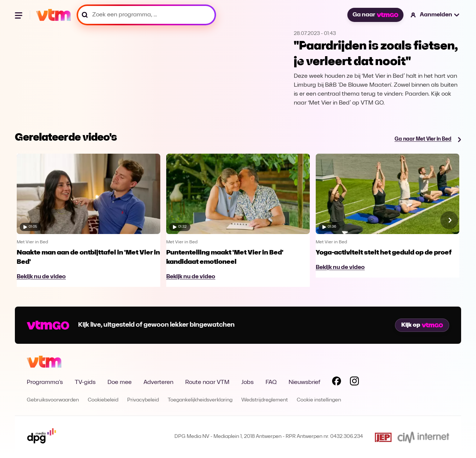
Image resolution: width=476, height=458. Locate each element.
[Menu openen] (19, 15)
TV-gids (85, 382)
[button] (435, 15)
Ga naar (375, 15)
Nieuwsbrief (304, 382)
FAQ (271, 382)
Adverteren (158, 382)
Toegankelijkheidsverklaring (200, 400)
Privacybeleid (143, 400)
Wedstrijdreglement (265, 400)
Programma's (45, 382)
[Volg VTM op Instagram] (354, 382)
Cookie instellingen (319, 400)
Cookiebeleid (103, 400)
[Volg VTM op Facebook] (337, 382)
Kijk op (422, 325)
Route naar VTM (207, 382)
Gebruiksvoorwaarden (53, 400)
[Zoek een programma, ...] (146, 15)
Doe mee (120, 382)
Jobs (247, 382)
